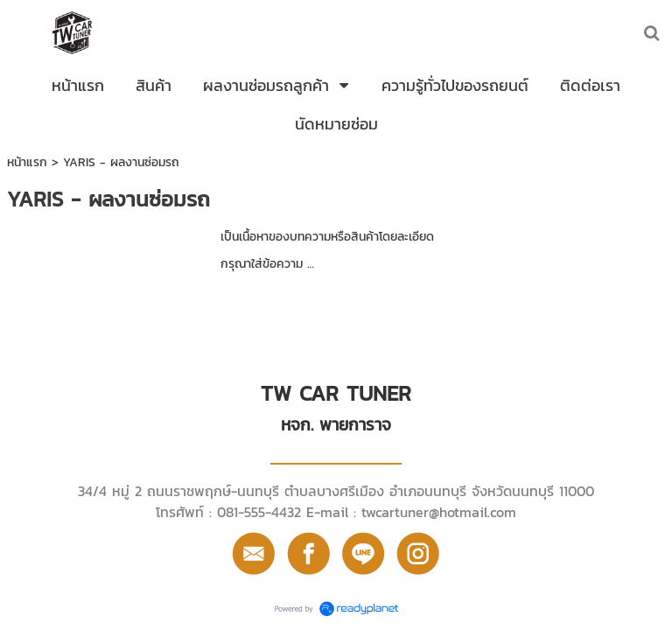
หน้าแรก (27, 162)
